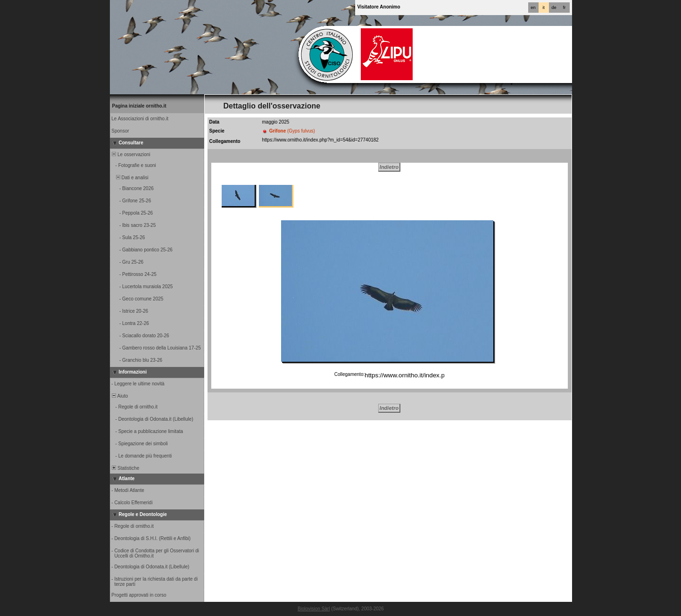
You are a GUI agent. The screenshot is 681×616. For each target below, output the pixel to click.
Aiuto (120, 396)
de (554, 8)
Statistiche (125, 468)
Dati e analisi (130, 178)
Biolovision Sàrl (314, 609)
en (533, 8)
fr (565, 8)
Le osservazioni (131, 154)
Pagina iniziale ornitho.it (139, 106)
